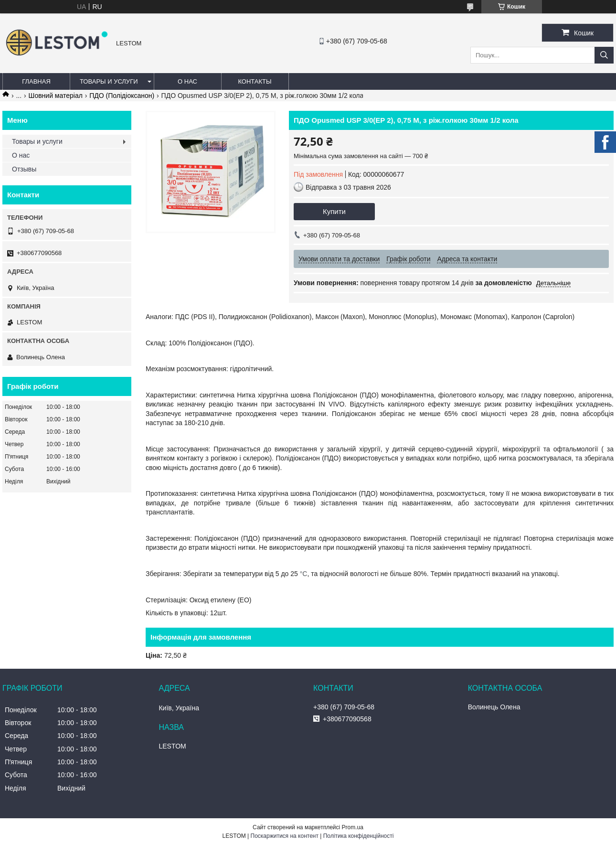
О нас (187, 81)
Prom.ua (353, 827)
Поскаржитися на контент (285, 836)
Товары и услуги (109, 81)
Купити (334, 211)
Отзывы (24, 169)
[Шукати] (604, 55)
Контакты (255, 81)
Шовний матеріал (56, 96)
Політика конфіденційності (359, 836)
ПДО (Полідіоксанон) (122, 96)
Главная (36, 81)
